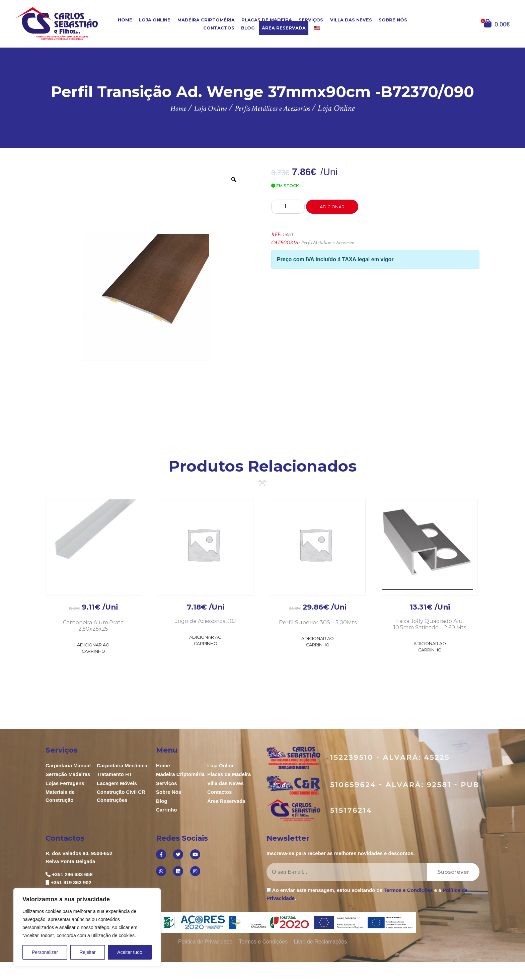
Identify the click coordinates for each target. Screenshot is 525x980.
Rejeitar (87, 952)
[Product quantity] (288, 207)
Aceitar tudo (130, 952)
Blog (248, 28)
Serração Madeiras (68, 774)
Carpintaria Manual (68, 765)
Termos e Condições (408, 890)
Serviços (311, 20)
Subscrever (453, 872)
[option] (145, 297)
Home (125, 20)
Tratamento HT (114, 774)
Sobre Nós (393, 20)
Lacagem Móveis (117, 783)
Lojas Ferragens (65, 783)
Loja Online (155, 20)
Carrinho (167, 810)
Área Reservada (284, 28)
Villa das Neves (351, 20)
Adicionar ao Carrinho (93, 648)
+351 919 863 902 (71, 882)
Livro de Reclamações (320, 942)
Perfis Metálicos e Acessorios (327, 243)
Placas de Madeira (267, 20)
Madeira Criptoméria (206, 20)
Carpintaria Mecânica (122, 765)
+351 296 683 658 (72, 874)
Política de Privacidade (205, 942)
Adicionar (332, 207)
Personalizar (45, 952)
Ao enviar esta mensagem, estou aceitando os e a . (367, 894)
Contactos (219, 28)
